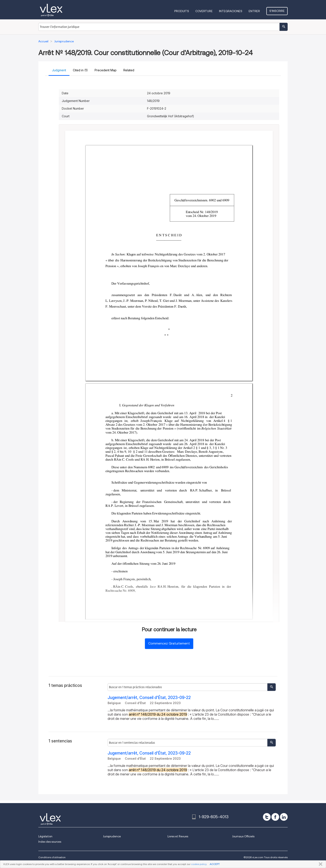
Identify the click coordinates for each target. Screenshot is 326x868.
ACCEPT (215, 864)
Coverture (204, 11)
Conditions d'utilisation (52, 857)
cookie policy (199, 864)
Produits (182, 11)
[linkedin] (284, 817)
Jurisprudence (112, 836)
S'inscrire (277, 11)
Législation (45, 836)
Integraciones (231, 11)
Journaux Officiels (243, 836)
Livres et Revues (178, 836)
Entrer (254, 11)
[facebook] (275, 817)
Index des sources (50, 842)
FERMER (320, 864)
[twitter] (267, 817)
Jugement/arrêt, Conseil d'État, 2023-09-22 (149, 698)
